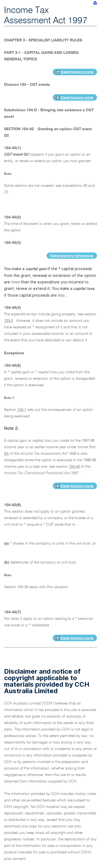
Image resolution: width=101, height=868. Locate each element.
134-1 (22, 410)
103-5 (8, 321)
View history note (75, 72)
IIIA (6, 454)
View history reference (72, 256)
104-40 (74, 467)
